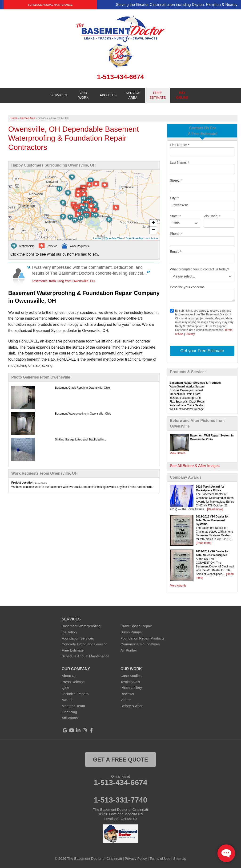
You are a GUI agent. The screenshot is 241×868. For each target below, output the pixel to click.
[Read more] (215, 509)
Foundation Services (78, 638)
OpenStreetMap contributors (142, 238)
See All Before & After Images (195, 466)
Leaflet (97, 238)
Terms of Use (160, 858)
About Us (69, 676)
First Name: (180, 145)
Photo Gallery (131, 688)
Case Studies (131, 676)
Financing (69, 712)
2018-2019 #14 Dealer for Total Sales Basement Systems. (212, 520)
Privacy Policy (136, 858)
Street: (176, 180)
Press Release (73, 682)
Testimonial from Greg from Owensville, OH (63, 281)
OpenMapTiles (114, 238)
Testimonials (130, 682)
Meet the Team (73, 706)
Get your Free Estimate (202, 351)
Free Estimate (73, 650)
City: (174, 198)
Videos (126, 700)
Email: (176, 252)
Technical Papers (75, 694)
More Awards (178, 586)
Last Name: (179, 163)
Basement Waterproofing (81, 626)
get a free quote (120, 760)
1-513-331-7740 (120, 800)
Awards (68, 700)
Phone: (176, 234)
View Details (178, 453)
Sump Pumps (131, 632)
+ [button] (153, 223)
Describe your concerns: (188, 287)
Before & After (131, 706)
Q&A (65, 688)
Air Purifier (129, 650)
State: (175, 216)
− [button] (153, 230)
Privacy (190, 334)
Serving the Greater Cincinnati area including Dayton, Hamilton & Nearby (177, 5)
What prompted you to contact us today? (199, 269)
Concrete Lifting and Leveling (84, 644)
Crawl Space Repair (136, 626)
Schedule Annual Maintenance (50, 5)
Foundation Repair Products (143, 638)
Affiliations (70, 718)
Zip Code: (212, 216)
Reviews (127, 694)
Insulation (69, 632)
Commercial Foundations (140, 644)
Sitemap (180, 858)
